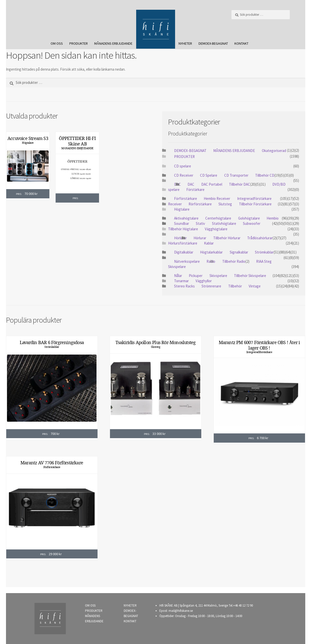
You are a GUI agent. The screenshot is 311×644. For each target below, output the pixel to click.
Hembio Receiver (217, 198)
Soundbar (182, 223)
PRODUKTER (79, 43)
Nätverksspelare (187, 261)
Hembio (273, 218)
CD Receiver (184, 175)
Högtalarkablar (211, 252)
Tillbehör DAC (240, 184)
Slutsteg (225, 204)
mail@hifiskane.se (181, 611)
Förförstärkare (186, 198)
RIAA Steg (264, 261)
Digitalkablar (184, 252)
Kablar (209, 243)
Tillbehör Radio (234, 261)
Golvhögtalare (249, 218)
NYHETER (185, 43)
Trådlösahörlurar (260, 238)
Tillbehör (235, 286)
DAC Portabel (212, 184)
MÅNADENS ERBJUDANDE (113, 43)
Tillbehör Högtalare (183, 229)
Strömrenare (211, 286)
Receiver (175, 204)
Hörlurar (180, 238)
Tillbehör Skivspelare (250, 276)
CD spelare (183, 166)
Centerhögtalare (218, 218)
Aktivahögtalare (186, 218)
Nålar (178, 276)
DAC (191, 184)
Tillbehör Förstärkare (255, 204)
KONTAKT (241, 43)
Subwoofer (252, 223)
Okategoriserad (274, 151)
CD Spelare (209, 175)
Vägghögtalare (216, 229)
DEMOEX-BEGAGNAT (213, 43)
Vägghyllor (204, 281)
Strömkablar (264, 252)
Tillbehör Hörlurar (227, 238)
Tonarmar (181, 281)
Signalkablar (239, 252)
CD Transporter (236, 175)
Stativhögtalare (224, 223)
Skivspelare (177, 267)
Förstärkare (195, 190)
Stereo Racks (184, 286)
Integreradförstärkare (254, 198)
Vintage (255, 286)
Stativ (200, 223)
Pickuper (196, 276)
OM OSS (57, 43)
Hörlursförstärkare (183, 243)
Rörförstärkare (200, 204)
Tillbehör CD (265, 175)
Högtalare (28, 143)
